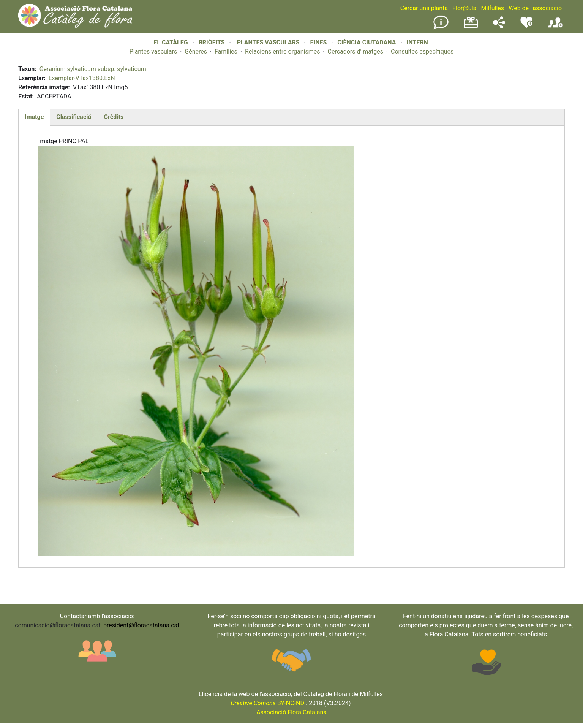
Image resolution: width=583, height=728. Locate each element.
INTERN (417, 42)
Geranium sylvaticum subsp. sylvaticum (93, 69)
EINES (318, 42)
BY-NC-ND (267, 703)
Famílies (226, 51)
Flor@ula (464, 8)
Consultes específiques (422, 51)
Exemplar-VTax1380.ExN (82, 78)
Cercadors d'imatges (355, 51)
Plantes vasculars (153, 51)
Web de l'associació (535, 8)
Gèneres (196, 51)
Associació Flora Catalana (291, 712)
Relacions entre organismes (283, 51)
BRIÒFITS (213, 42)
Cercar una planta (424, 8)
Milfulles (492, 8)
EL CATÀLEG (171, 42)
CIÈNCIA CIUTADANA (367, 42)
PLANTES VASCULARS (268, 42)
